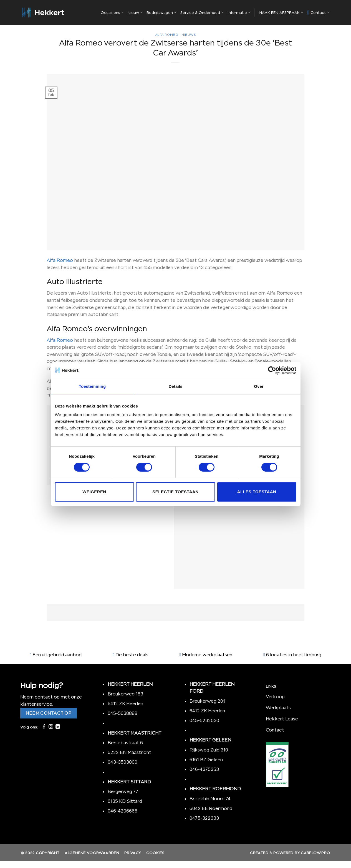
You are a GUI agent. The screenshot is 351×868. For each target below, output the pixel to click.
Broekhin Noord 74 (210, 799)
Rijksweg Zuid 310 (209, 750)
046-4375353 (204, 769)
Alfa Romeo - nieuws (176, 35)
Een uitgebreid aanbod (57, 655)
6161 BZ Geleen (206, 760)
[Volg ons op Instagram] (51, 727)
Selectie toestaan (175, 492)
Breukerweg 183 (125, 694)
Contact (318, 12)
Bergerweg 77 (123, 791)
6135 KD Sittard (125, 801)
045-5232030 (204, 720)
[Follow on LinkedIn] (58, 727)
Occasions (112, 12)
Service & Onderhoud (202, 12)
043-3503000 (123, 762)
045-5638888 (123, 713)
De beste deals (132, 655)
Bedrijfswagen (161, 12)
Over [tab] (259, 386)
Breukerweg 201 (207, 701)
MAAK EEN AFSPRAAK (281, 12)
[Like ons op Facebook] (44, 727)
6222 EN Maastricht (129, 752)
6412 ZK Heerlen (125, 703)
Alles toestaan (257, 492)
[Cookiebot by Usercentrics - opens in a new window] (272, 370)
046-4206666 (123, 811)
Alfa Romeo (60, 260)
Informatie (239, 12)
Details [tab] (176, 386)
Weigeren (94, 492)
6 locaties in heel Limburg (294, 655)
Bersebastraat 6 (125, 743)
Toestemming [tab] (92, 386)
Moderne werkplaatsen (207, 655)
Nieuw (135, 12)
